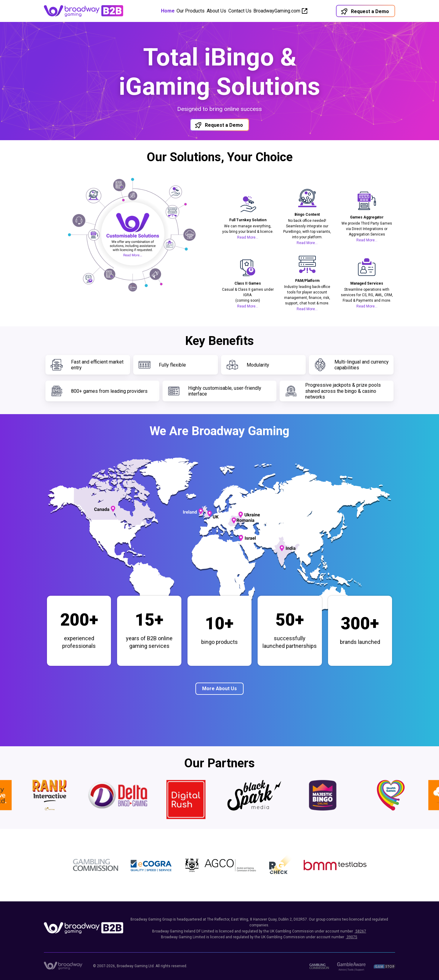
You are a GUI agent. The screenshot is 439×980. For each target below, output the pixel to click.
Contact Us (247, 11)
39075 (352, 937)
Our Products (184, 11)
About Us (216, 11)
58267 (360, 931)
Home (153, 11)
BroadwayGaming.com (291, 11)
